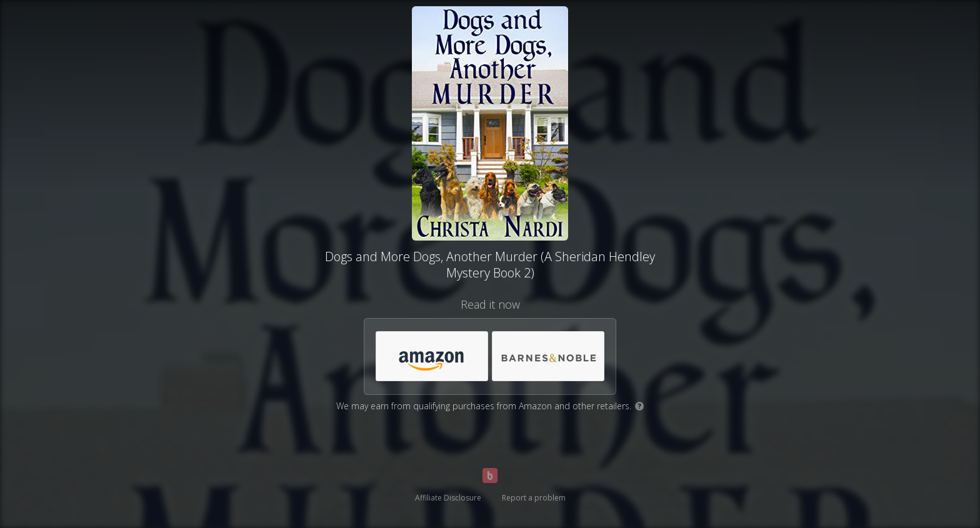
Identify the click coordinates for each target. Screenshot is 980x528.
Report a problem (534, 498)
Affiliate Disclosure (448, 498)
